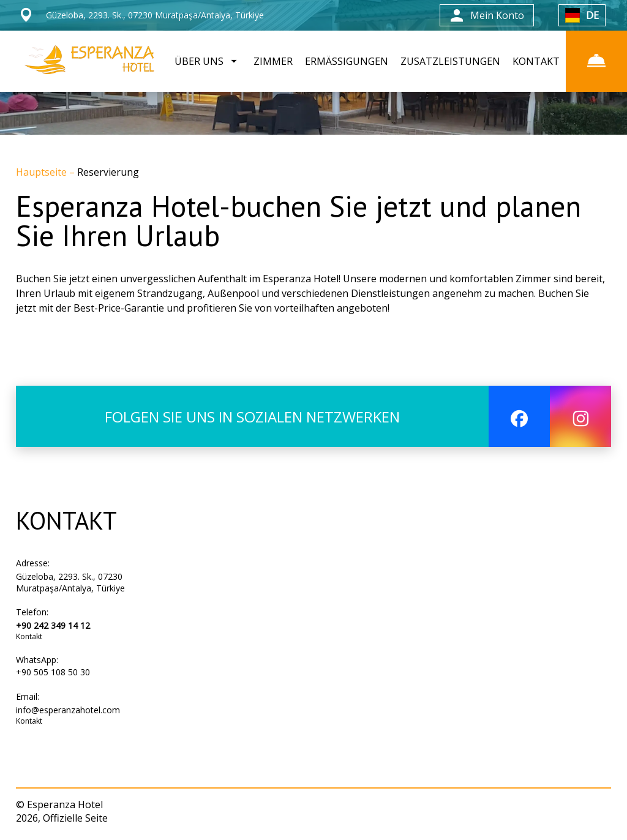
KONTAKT (536, 61)
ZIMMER (273, 61)
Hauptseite (43, 172)
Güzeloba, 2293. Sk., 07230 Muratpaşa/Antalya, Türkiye (70, 582)
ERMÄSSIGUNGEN (347, 61)
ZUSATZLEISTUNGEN (450, 61)
